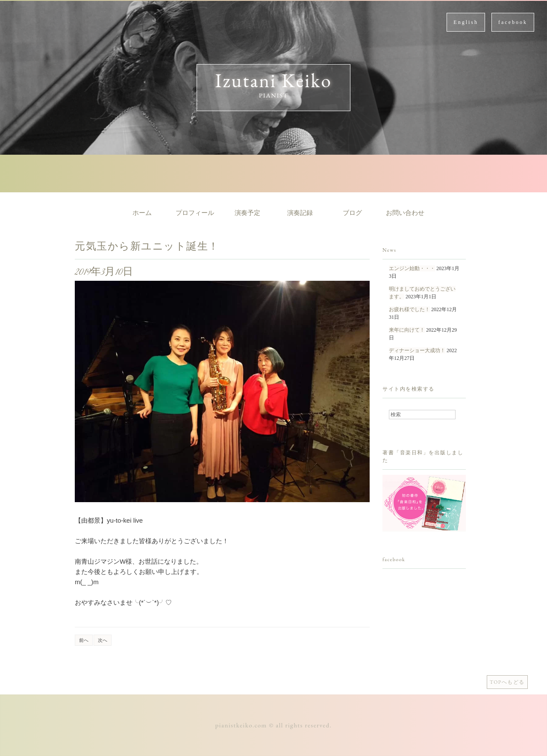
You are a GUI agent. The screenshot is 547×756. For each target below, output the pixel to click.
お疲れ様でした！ (409, 309)
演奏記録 (300, 213)
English (466, 22)
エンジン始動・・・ (412, 268)
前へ (84, 640)
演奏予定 (247, 213)
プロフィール (195, 213)
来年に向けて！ (407, 330)
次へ (103, 640)
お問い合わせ (405, 213)
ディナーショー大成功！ (417, 350)
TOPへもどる (507, 682)
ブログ (352, 213)
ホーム (142, 213)
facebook (513, 22)
